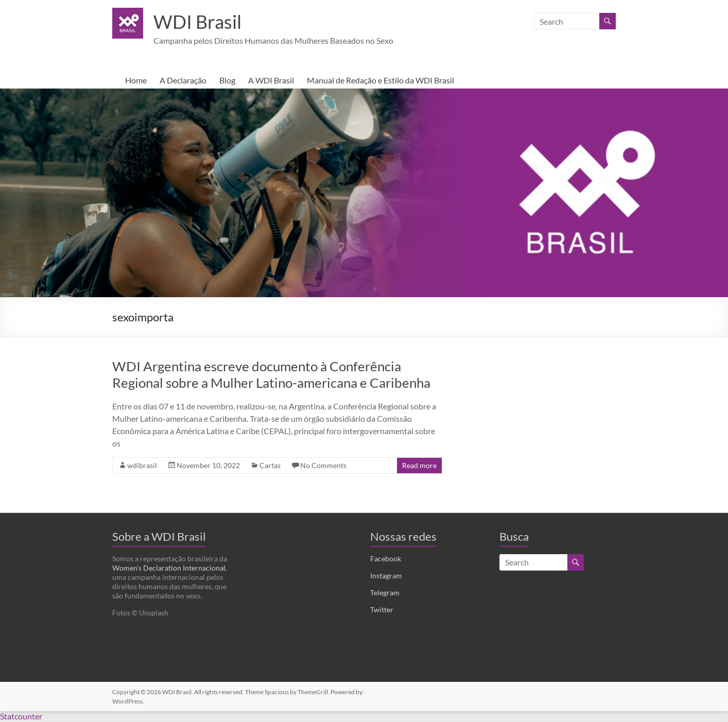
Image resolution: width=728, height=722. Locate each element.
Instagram (386, 576)
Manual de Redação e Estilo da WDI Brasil (380, 81)
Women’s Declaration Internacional (169, 568)
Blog (227, 81)
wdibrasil (142, 466)
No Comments (323, 466)
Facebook (386, 559)
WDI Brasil (197, 22)
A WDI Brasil (271, 81)
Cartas (270, 466)
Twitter (382, 610)
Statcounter (21, 717)
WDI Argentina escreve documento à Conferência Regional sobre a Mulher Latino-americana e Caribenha (271, 375)
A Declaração (183, 81)
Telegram (385, 593)
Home (136, 81)
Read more (419, 466)
